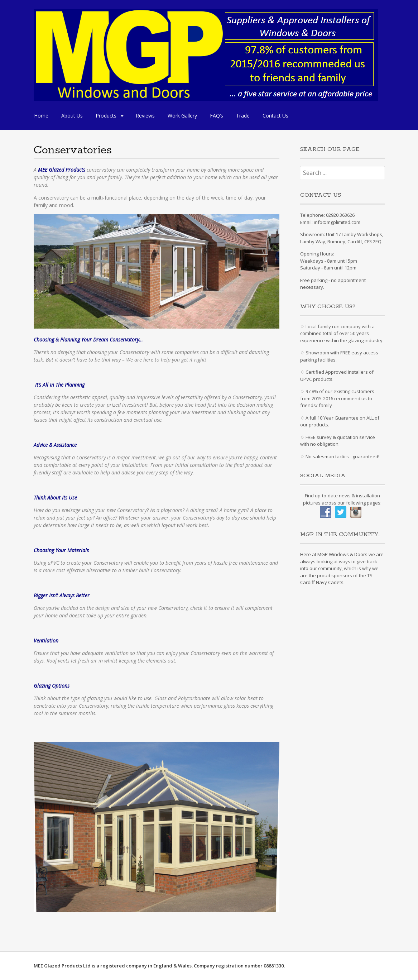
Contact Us (275, 116)
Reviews (145, 116)
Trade (243, 116)
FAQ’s (217, 116)
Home (41, 116)
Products (106, 116)
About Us (72, 116)
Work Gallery (182, 116)
